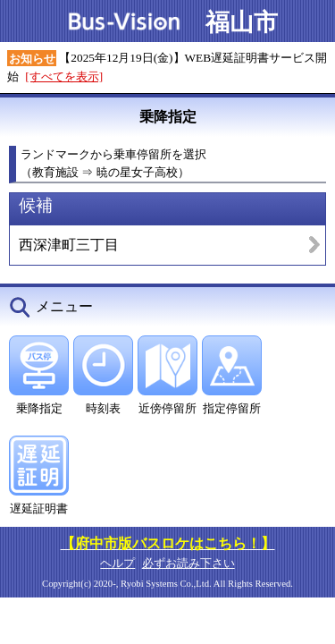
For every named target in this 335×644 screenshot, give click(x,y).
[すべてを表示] (64, 76)
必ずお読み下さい (188, 563)
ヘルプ (117, 563)
